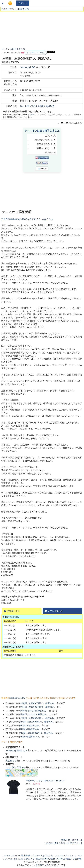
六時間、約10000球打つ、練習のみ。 (38, 703)
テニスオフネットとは (65, 855)
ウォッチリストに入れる (36, 53)
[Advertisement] (20, 29)
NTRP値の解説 (64, 859)
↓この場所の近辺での (16, 767)
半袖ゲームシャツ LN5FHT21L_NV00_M (45, 781)
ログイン (23, 3)
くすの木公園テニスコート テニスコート (63, 843)
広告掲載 (77, 859)
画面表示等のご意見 (46, 859)
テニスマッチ (42, 865)
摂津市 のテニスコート (72, 840)
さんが (17, 750)
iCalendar (42, 168)
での (11, 761)
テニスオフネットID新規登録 (15, 9)
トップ (4, 49)
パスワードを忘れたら (42, 855)
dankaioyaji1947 (28, 67)
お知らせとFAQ (27, 859)
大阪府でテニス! (18, 49)
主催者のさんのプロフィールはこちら (27, 219)
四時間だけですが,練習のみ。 (34, 711)
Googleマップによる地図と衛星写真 (37, 106)
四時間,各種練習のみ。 (30, 726)
